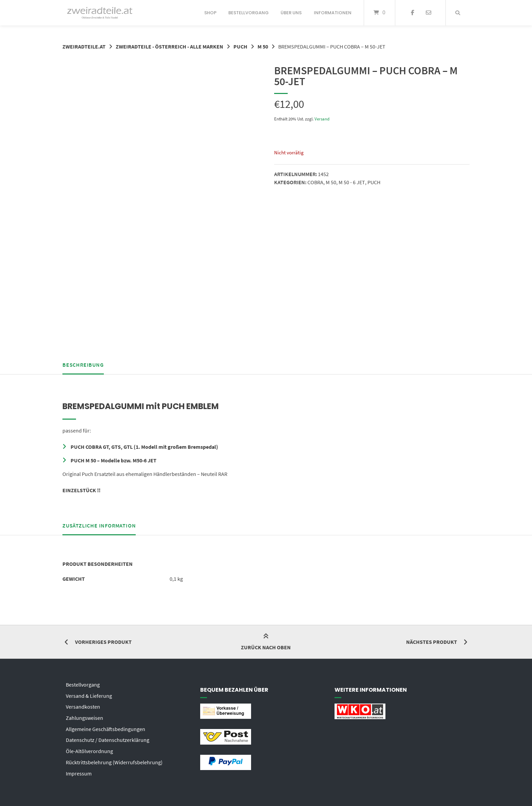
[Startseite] (100, 13)
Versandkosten (83, 704)
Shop (210, 13)
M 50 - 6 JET (351, 182)
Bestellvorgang (249, 13)
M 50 (263, 46)
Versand (322, 118)
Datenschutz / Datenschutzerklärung (108, 737)
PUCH (240, 46)
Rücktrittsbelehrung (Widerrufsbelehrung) (114, 759)
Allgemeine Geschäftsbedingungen (106, 726)
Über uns (291, 13)
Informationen (333, 13)
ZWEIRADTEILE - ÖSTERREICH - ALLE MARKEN (169, 46)
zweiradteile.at (84, 46)
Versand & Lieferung (89, 693)
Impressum (79, 769)
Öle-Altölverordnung (89, 748)
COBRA (315, 182)
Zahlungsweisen (84, 715)
